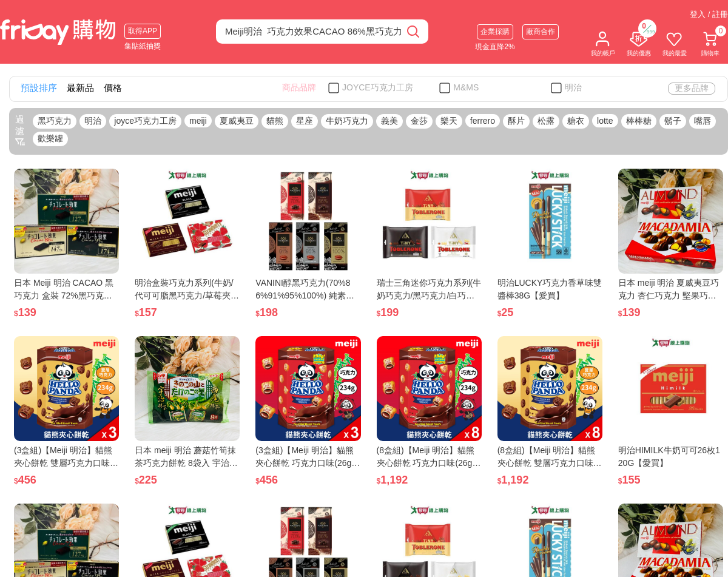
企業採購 (495, 32)
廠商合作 (541, 32)
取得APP (143, 31)
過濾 (20, 130)
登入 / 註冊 (709, 14)
